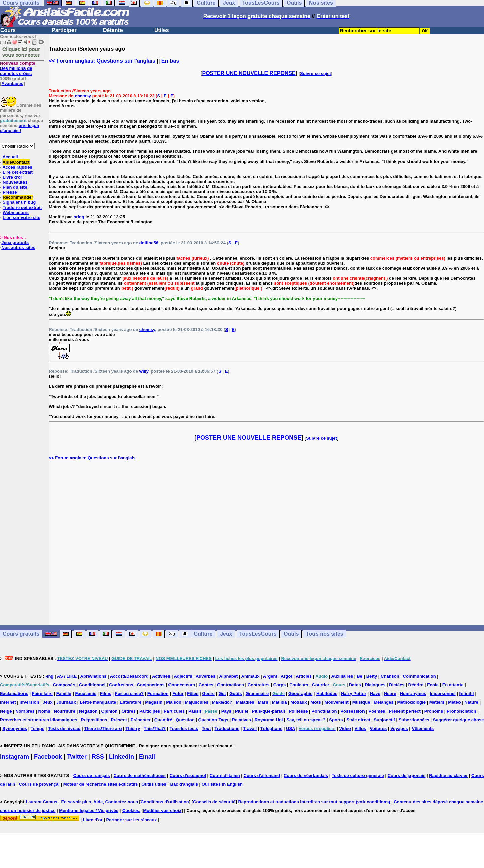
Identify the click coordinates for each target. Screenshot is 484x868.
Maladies (245, 702)
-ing (49, 676)
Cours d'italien (225, 775)
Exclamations (14, 694)
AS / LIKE (67, 676)
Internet (8, 702)
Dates (355, 685)
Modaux (299, 702)
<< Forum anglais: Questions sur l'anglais (102, 61)
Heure (390, 694)
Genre (208, 694)
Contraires (259, 685)
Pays (226, 711)
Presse (10, 192)
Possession (352, 711)
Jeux (226, 634)
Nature (471, 702)
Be (360, 676)
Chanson (390, 676)
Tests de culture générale (358, 775)
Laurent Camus (41, 802)
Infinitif (467, 694)
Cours (8, 30)
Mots (316, 702)
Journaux (66, 702)
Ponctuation (324, 711)
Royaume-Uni (269, 720)
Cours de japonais (407, 775)
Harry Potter (354, 694)
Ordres (128, 711)
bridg (79, 217)
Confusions (121, 685)
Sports (336, 720)
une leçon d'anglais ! (19, 128)
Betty (372, 676)
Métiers (437, 702)
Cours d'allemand (262, 775)
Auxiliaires (342, 676)
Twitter (77, 757)
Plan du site (15, 187)
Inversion (30, 702)
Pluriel (242, 711)
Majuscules (197, 702)
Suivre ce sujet (316, 73)
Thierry (133, 728)
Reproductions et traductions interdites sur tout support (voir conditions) (314, 802)
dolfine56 (149, 243)
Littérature (131, 702)
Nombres (25, 711)
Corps (280, 685)
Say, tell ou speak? (306, 720)
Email (147, 757)
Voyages (399, 728)
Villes (360, 728)
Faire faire (42, 694)
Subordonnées (414, 720)
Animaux (251, 676)
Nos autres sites (18, 248)
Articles (304, 676)
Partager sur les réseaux (131, 820)
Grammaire (257, 694)
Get (222, 694)
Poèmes (377, 711)
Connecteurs (181, 685)
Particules (174, 711)
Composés (64, 685)
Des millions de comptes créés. (18, 68)
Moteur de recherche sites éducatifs (101, 784)
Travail (250, 728)
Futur (178, 694)
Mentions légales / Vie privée (89, 810)
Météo (454, 702)
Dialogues (375, 685)
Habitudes (327, 694)
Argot (286, 676)
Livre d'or (13, 177)
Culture (203, 634)
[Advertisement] (267, 543)
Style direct (358, 720)
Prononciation (461, 711)
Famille (64, 694)
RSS (98, 757)
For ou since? (129, 694)
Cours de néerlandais (306, 775)
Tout (206, 728)
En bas (170, 61)
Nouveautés (15, 182)
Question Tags (213, 720)
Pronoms (434, 711)
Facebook (48, 757)
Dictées (397, 685)
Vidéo (345, 728)
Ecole (433, 685)
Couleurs (299, 685)
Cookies (131, 810)
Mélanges (383, 702)
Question (185, 720)
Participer (64, 30)
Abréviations (93, 676)
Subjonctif (384, 720)
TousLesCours (258, 634)
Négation (88, 711)
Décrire (416, 685)
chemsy (83, 96)
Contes (206, 685)
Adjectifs (183, 676)
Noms (44, 711)
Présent (119, 720)
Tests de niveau (64, 728)
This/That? (155, 728)
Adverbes (206, 676)
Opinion (109, 711)
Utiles (162, 30)
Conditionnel (92, 685)
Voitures (378, 728)
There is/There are (103, 728)
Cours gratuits (21, 634)
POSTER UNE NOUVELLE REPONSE (249, 73)
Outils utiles (154, 784)
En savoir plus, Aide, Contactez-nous (100, 802)
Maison (174, 702)
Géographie (300, 694)
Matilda (279, 702)
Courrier (320, 685)
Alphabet (229, 676)
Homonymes (413, 694)
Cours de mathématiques (139, 775)
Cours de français (92, 775)
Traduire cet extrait (22, 207)
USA (291, 728)
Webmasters (16, 212)
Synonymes (15, 728)
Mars (263, 702)
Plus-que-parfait (269, 711)
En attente (453, 685)
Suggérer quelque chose (458, 720)
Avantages (12, 83)
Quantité (163, 720)
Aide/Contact (16, 162)
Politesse (298, 711)
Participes (150, 711)
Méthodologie (411, 702)
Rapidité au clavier (448, 775)
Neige (6, 711)
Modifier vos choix (162, 810)
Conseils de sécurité (214, 802)
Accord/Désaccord (129, 676)
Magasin (154, 702)
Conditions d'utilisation (165, 802)
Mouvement (337, 702)
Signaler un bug (19, 202)
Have (375, 694)
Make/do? (222, 702)
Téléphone (271, 728)
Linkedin (122, 757)
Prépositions (94, 720)
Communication (420, 676)
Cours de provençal (39, 784)
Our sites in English (222, 784)
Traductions (227, 728)
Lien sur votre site (21, 217)
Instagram (14, 757)
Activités (161, 676)
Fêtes (193, 694)
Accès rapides (17, 167)
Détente (113, 30)
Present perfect (405, 711)
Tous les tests (184, 728)
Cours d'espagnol (188, 775)
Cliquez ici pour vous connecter (21, 52)
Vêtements (423, 728)
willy (144, 371)
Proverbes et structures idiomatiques (39, 720)
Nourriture (65, 711)
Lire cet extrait (18, 172)
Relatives (241, 720)
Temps (37, 728)
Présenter (141, 720)
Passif (195, 711)
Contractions (231, 685)
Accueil (10, 157)
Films (106, 694)
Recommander (18, 197)
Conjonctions (151, 685)
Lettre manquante (98, 702)
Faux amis (86, 694)
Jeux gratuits (15, 243)
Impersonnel (443, 694)
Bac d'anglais (184, 784)
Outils (291, 634)
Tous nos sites (325, 634)
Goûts (236, 694)
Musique (361, 702)
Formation (158, 694)
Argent (270, 676)
